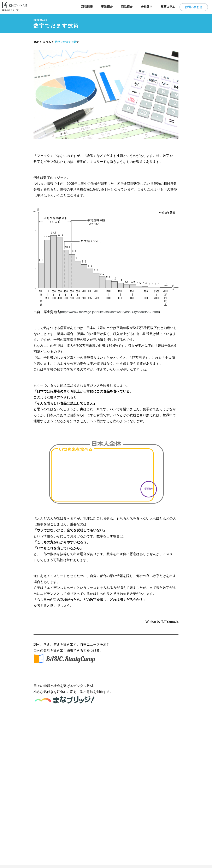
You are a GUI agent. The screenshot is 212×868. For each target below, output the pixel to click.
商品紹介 (127, 7)
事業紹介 (107, 7)
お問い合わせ (194, 7)
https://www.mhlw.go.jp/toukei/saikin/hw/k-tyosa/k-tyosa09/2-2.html (110, 312)
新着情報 (87, 7)
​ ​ (106, 866)
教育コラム (168, 7)
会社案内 (147, 7)
